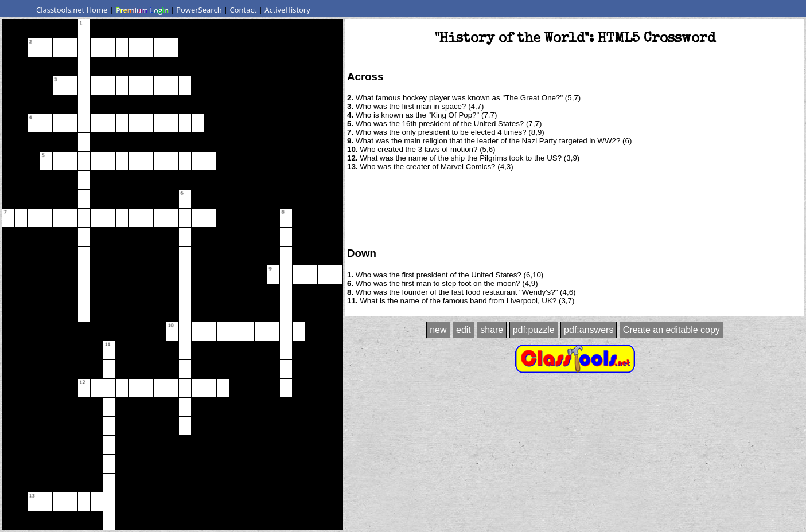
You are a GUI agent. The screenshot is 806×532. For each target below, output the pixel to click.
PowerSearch (199, 10)
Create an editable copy (671, 330)
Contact (244, 10)
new (438, 330)
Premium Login (142, 10)
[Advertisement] (575, 208)
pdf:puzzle (534, 330)
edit (464, 330)
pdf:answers (589, 330)
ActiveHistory (287, 10)
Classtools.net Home (72, 10)
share (492, 330)
